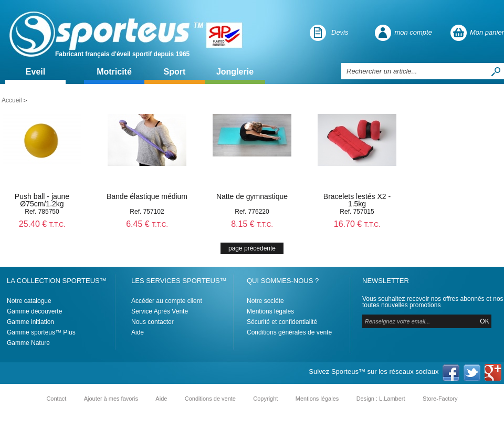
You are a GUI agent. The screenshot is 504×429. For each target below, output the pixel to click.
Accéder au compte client (167, 301)
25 (42, 224)
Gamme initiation (30, 322)
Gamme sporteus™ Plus (41, 332)
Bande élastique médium (147, 196)
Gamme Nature (28, 343)
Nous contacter (153, 322)
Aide (138, 332)
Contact (56, 399)
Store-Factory (440, 399)
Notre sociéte (265, 301)
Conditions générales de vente (289, 332)
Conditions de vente (210, 399)
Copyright (265, 399)
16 (357, 224)
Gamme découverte (34, 311)
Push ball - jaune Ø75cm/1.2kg (42, 200)
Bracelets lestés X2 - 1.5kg (357, 200)
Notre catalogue (29, 301)
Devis (340, 32)
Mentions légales (270, 311)
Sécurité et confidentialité (282, 322)
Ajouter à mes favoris (111, 399)
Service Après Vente (160, 311)
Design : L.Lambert (381, 399)
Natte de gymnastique (252, 196)
